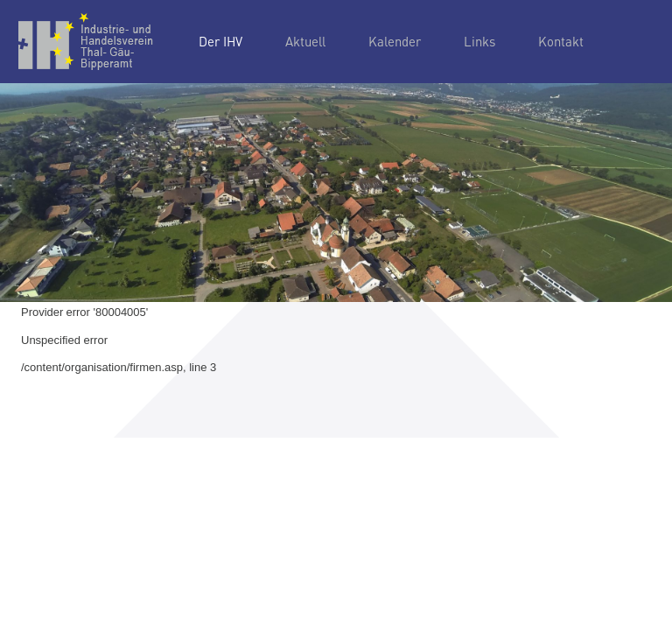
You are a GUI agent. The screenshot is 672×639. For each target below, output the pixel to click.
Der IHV (220, 41)
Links (479, 41)
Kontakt (561, 41)
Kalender (395, 41)
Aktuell (305, 41)
